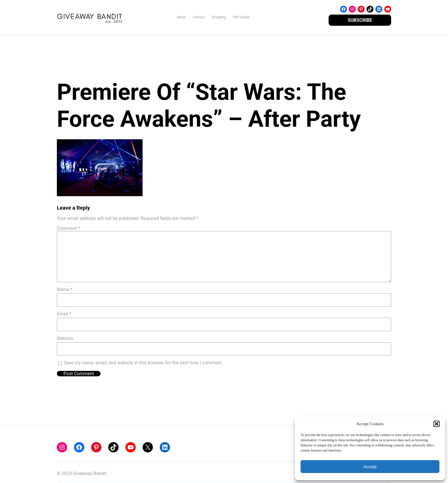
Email (64, 314)
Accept (370, 467)
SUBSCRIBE (360, 20)
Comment (68, 228)
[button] (437, 424)
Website (65, 338)
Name (65, 290)
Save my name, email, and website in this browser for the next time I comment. (143, 363)
